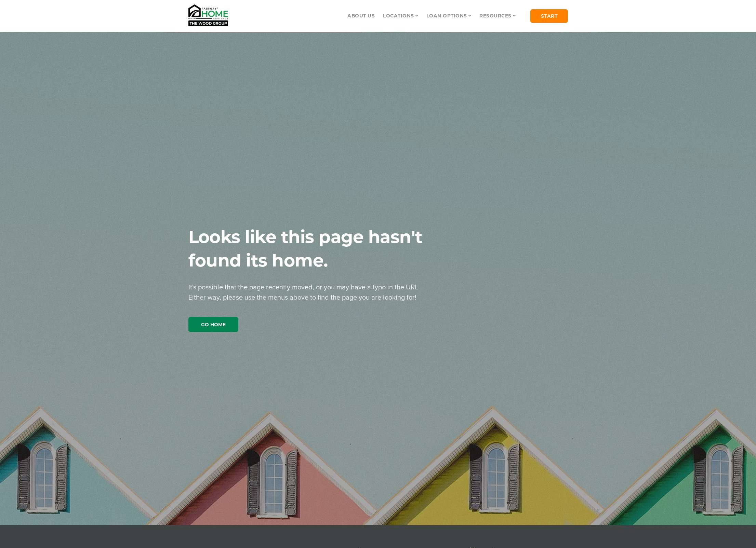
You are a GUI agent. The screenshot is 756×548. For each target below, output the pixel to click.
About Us (361, 16)
